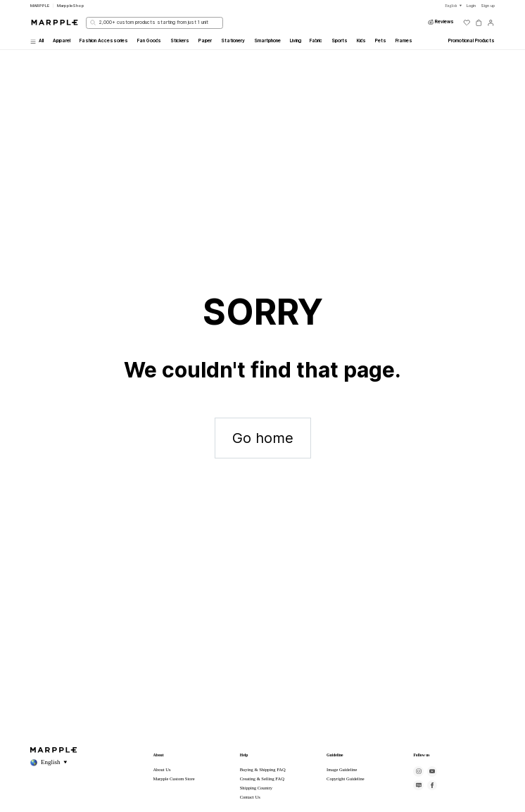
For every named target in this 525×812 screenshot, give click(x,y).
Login (471, 6)
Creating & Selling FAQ (262, 779)
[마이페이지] (491, 23)
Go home (263, 438)
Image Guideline (342, 769)
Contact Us (250, 797)
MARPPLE (40, 6)
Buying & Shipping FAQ (263, 769)
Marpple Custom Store (173, 779)
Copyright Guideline (346, 779)
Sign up (488, 6)
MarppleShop (71, 6)
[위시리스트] (467, 23)
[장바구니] (479, 23)
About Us (162, 769)
